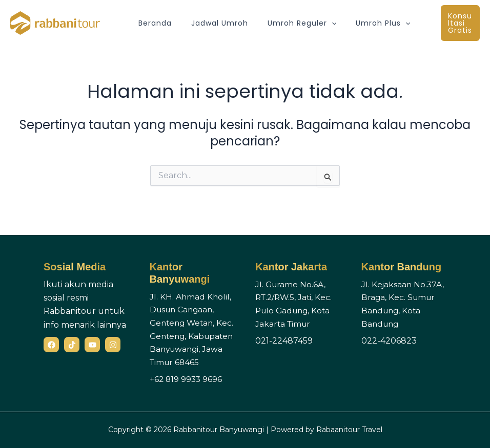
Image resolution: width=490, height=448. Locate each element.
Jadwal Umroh (212, 23)
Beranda (152, 23)
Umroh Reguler (289, 23)
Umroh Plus (365, 23)
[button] (319, 23)
